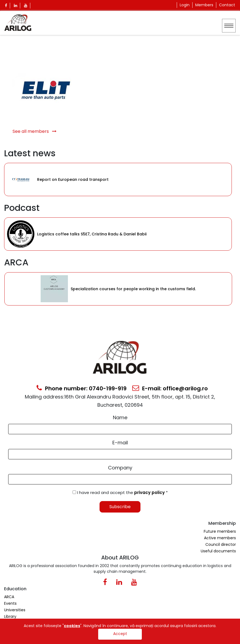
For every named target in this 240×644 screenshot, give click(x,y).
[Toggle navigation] (229, 26)
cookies (72, 626)
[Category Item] (21, 179)
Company (120, 468)
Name (120, 417)
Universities (15, 610)
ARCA (9, 597)
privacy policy (150, 492)
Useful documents (218, 551)
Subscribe (120, 507)
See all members (34, 131)
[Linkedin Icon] (16, 6)
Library (10, 616)
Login (185, 5)
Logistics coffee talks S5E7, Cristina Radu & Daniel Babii (92, 234)
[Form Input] (120, 429)
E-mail (120, 443)
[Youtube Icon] (26, 6)
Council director (221, 544)
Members (204, 5)
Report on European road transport (73, 179)
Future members (220, 531)
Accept (120, 634)
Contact (227, 5)
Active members (220, 538)
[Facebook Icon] (6, 6)
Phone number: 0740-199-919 (82, 388)
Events (10, 603)
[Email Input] (120, 454)
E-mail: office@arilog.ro (170, 388)
